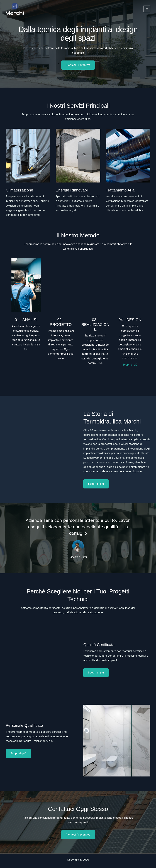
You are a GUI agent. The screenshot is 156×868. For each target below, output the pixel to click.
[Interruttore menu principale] (147, 9)
